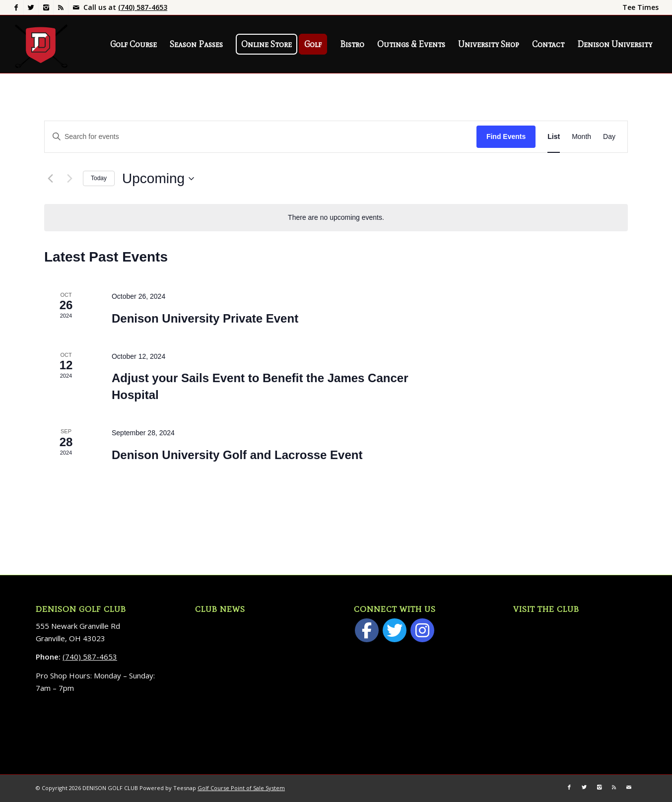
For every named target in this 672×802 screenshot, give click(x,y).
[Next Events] (69, 179)
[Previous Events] (50, 179)
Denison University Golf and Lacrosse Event (237, 455)
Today (99, 178)
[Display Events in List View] (554, 137)
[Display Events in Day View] (609, 137)
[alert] (336, 218)
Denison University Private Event (205, 318)
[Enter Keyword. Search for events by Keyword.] (261, 137)
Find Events (506, 136)
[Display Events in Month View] (581, 137)
